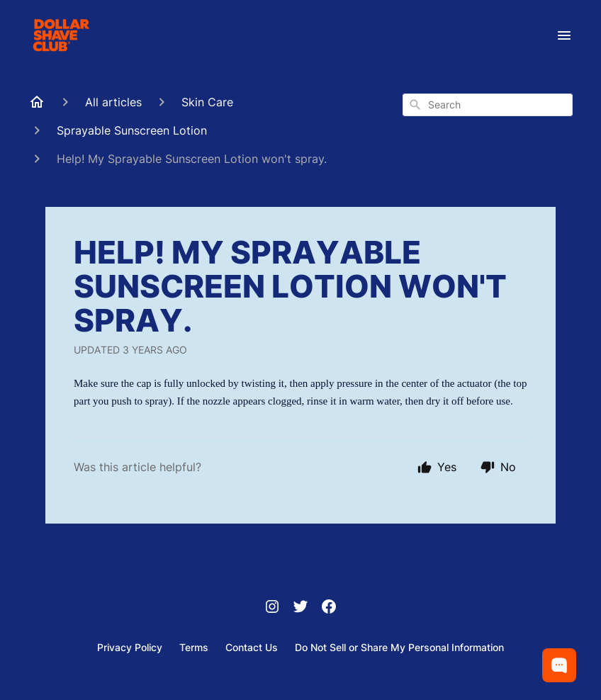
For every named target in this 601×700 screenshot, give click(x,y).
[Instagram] (272, 608)
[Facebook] (329, 608)
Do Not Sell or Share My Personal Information (399, 647)
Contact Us (252, 647)
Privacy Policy (130, 647)
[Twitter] (300, 608)
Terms (194, 647)
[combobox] (488, 105)
